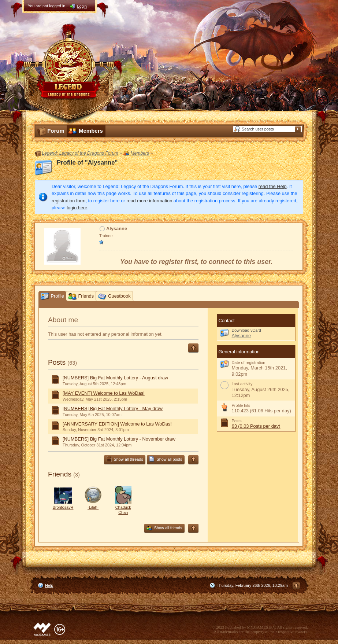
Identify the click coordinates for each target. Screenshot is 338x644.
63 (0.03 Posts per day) (256, 426)
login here (77, 208)
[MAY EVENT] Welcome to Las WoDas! (104, 393)
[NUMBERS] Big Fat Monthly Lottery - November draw (119, 439)
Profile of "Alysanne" (87, 163)
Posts (57, 362)
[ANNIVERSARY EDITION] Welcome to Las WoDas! (117, 424)
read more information (149, 201)
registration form (68, 201)
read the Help (273, 186)
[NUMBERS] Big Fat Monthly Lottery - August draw (115, 378)
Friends (60, 474)
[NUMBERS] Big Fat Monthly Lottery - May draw (113, 409)
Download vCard (246, 330)
